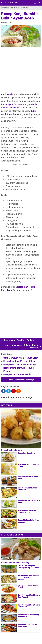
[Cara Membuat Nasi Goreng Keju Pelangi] (9, 598)
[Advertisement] (21, 70)
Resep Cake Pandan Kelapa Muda (29, 501)
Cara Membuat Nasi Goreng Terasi (29, 586)
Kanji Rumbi (7, 94)
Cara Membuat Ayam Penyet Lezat (21, 358)
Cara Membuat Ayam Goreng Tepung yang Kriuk (28, 567)
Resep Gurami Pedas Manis (17, 374)
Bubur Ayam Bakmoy (12, 104)
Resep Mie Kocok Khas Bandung (19, 364)
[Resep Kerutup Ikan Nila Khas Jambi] (9, 628)
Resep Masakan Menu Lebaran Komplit (27, 511)
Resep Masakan (9, 3)
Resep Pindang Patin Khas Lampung (28, 521)
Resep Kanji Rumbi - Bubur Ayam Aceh (20, 16)
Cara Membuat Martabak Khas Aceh (28, 489)
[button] (18, 391)
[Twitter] (8, 391)
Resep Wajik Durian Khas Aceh (28, 478)
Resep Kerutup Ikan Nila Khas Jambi (27, 625)
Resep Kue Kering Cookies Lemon (28, 465)
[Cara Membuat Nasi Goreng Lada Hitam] (9, 608)
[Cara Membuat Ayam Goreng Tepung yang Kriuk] (9, 569)
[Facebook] (3, 391)
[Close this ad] (40, 631)
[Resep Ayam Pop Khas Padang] (22, 549)
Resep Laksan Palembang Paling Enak (28, 616)
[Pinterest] (13, 391)
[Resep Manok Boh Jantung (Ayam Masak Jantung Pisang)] (9, 579)
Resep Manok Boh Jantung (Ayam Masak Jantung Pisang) (29, 577)
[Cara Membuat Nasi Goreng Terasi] (9, 589)
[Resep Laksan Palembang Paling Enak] (9, 618)
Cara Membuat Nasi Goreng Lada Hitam (29, 606)
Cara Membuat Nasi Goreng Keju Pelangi (29, 596)
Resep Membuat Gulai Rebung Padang (18, 369)
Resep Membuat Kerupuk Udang (19, 361)
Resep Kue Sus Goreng (11, 450)
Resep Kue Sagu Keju (26, 453)
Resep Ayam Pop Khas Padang (19, 340)
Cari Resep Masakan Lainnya (21, 380)
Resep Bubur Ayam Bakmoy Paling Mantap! (21, 346)
